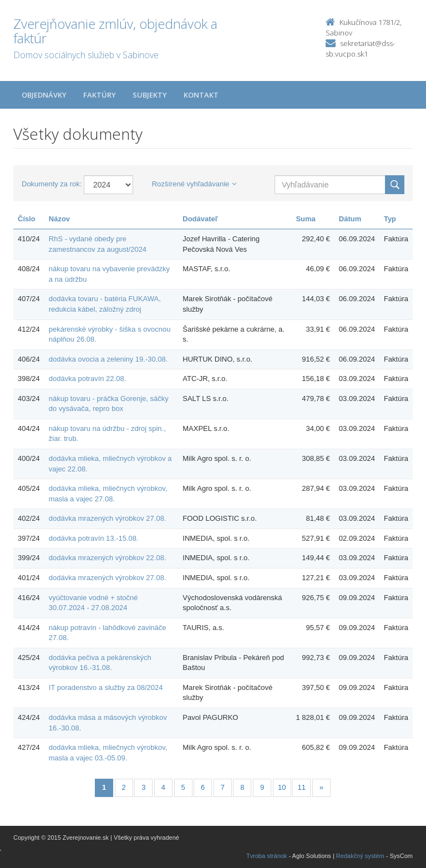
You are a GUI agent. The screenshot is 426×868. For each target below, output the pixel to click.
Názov (59, 219)
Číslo (27, 219)
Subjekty (150, 95)
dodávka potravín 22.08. (88, 379)
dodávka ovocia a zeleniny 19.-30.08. (108, 359)
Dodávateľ (200, 219)
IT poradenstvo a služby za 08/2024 (106, 687)
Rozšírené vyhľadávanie (194, 184)
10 (282, 787)
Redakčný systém (360, 856)
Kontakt (201, 95)
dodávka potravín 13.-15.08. (94, 538)
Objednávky (44, 95)
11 (302, 787)
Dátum (350, 219)
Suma (305, 219)
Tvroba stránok (267, 856)
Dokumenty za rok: (52, 184)
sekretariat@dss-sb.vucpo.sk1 (360, 49)
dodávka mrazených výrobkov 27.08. (108, 518)
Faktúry (100, 95)
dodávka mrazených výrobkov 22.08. (108, 558)
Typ (390, 219)
